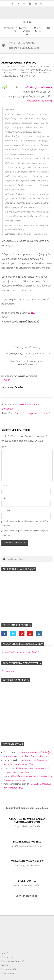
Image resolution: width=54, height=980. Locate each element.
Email (4, 498)
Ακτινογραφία (34, 70)
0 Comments (32, 76)
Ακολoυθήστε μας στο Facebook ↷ (23, 644)
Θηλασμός (6, 70)
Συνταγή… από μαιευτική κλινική (32, 413)
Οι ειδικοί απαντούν (22, 73)
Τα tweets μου (9, 671)
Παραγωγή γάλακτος (42, 73)
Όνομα (5, 486)
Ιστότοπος (5, 510)
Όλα (14, 70)
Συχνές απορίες (9, 76)
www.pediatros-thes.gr (40, 100)
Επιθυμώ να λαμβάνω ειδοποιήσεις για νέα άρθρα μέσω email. (25, 533)
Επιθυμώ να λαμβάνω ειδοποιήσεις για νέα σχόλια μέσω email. (25, 523)
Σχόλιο (4, 447)
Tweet (6, 380)
